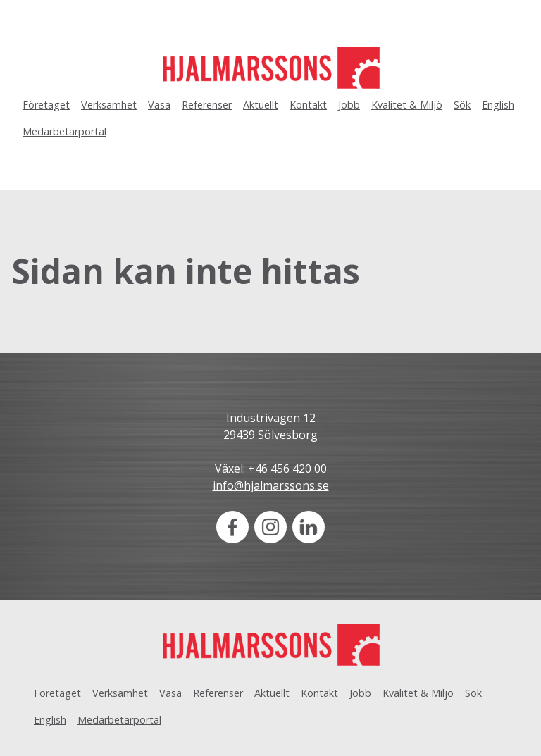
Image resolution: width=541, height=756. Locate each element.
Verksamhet (109, 105)
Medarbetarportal (64, 131)
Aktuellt (261, 105)
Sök (462, 105)
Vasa (159, 105)
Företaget (46, 105)
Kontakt (308, 105)
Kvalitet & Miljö (407, 105)
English (498, 105)
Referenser (207, 105)
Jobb (349, 105)
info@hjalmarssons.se (271, 485)
